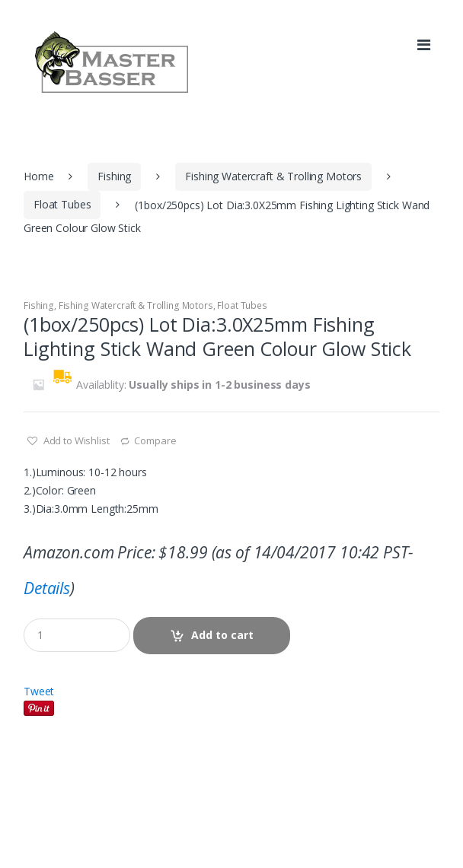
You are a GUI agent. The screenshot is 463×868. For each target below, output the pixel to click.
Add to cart (222, 635)
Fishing (114, 176)
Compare (155, 440)
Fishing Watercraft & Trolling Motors (273, 176)
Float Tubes (62, 204)
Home (38, 176)
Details (47, 588)
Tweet (39, 691)
